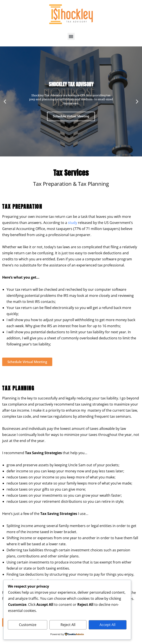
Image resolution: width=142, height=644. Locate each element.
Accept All (107, 625)
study (73, 223)
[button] (71, 36)
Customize (28, 625)
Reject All (68, 625)
